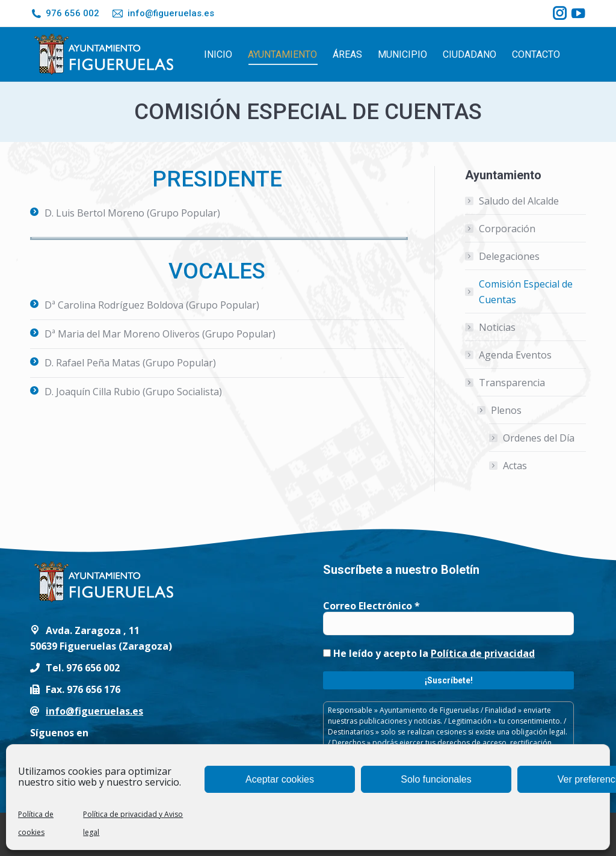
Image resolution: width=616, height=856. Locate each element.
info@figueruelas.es (162, 14)
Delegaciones (509, 256)
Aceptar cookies (280, 779)
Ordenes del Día (539, 438)
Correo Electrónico (371, 606)
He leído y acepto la (429, 653)
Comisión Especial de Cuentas (526, 292)
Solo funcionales (436, 779)
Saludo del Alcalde (519, 201)
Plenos (500, 410)
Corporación (507, 229)
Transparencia (506, 383)
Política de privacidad (483, 653)
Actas (515, 466)
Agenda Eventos (515, 355)
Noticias (497, 327)
